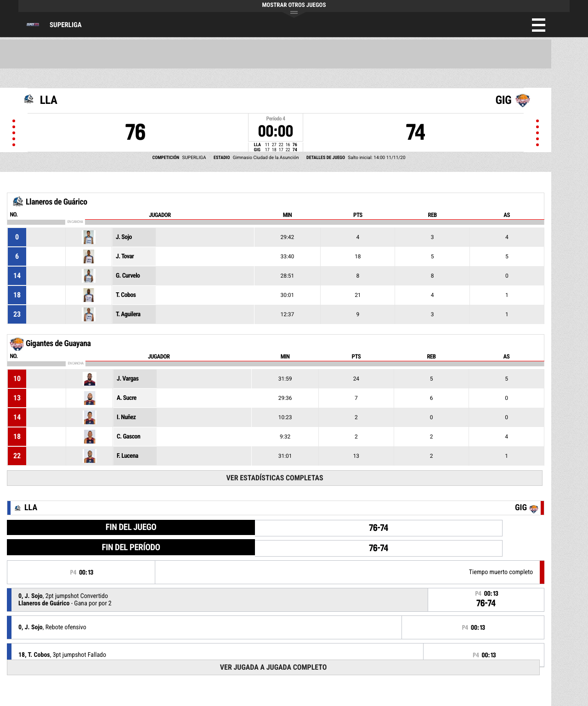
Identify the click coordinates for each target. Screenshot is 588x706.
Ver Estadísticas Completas (275, 478)
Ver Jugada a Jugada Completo (274, 667)
